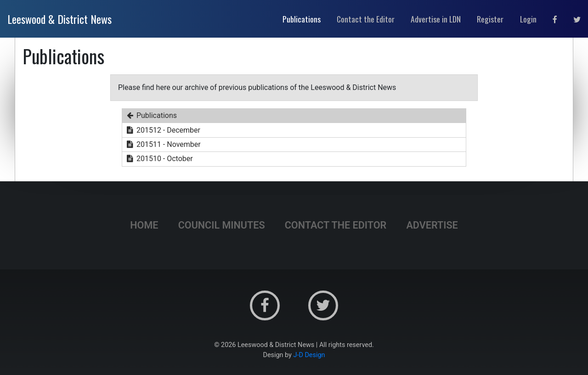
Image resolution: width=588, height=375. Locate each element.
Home (144, 225)
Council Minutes (222, 225)
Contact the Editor (336, 225)
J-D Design (309, 355)
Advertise (432, 225)
